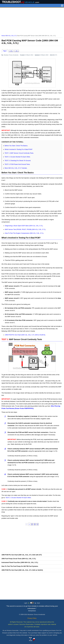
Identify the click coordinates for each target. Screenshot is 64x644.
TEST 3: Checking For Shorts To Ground (18, 161)
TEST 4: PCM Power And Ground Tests (17, 164)
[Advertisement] (32, 21)
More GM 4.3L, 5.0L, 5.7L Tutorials (16, 168)
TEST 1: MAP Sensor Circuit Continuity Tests (19, 153)
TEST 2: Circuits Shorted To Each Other (17, 157)
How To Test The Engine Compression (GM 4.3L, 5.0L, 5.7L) (24, 233)
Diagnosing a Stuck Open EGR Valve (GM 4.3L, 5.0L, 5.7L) (24, 226)
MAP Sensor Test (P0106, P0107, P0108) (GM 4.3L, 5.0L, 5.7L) (25, 229)
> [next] (38, 524)
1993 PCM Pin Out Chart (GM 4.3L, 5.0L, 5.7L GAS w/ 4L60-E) (25, 335)
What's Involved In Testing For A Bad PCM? (19, 149)
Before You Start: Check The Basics (16, 146)
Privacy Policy (32, 618)
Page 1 (5, 51)
